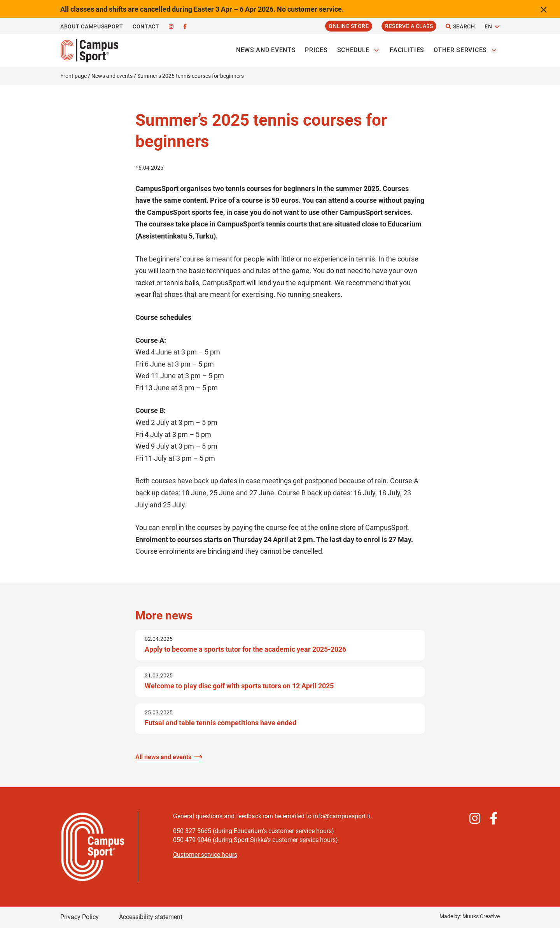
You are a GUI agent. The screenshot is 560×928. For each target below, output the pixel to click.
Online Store (349, 26)
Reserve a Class (409, 26)
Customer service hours (205, 855)
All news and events (163, 757)
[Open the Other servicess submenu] (494, 50)
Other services (460, 50)
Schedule (353, 50)
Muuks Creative (481, 916)
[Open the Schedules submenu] (376, 50)
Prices (316, 50)
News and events (266, 50)
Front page (73, 76)
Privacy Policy (80, 917)
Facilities (407, 50)
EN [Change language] (488, 26)
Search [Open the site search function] (460, 26)
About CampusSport (92, 26)
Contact (146, 26)
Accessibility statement (151, 917)
